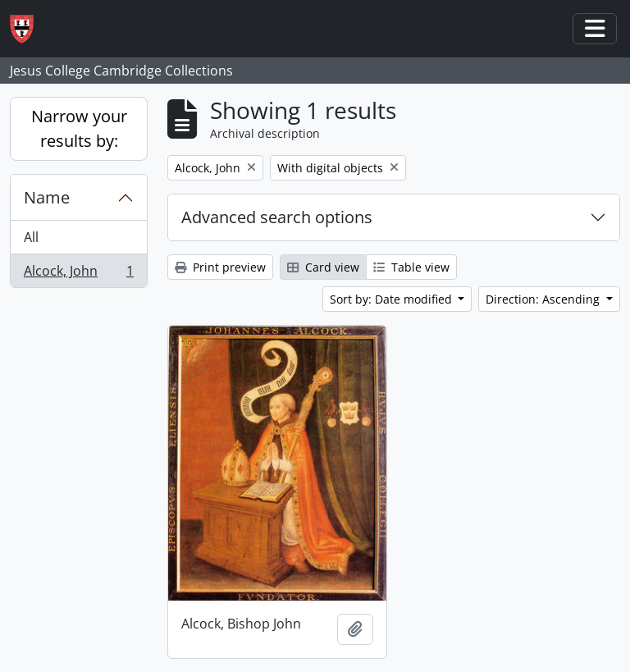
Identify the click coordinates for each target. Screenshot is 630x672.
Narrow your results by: (79, 128)
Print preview (220, 267)
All (31, 237)
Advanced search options (277, 217)
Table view (411, 267)
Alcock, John (78, 274)
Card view (323, 267)
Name (47, 197)
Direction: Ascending (544, 299)
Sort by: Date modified (393, 299)
